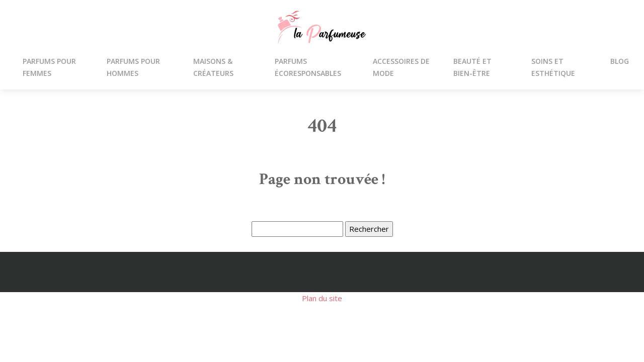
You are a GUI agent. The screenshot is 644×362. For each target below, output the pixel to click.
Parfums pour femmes (49, 67)
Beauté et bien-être (472, 67)
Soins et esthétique (553, 67)
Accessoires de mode (401, 67)
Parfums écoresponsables (308, 67)
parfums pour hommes (133, 67)
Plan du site (322, 298)
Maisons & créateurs (213, 67)
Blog (620, 61)
